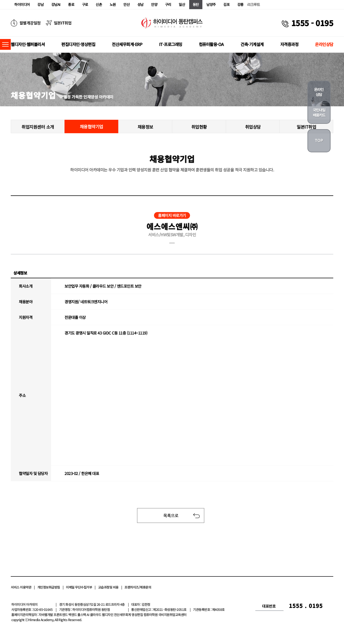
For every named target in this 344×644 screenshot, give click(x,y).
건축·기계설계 (252, 44)
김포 (226, 4)
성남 (140, 4)
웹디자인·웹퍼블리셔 (28, 44)
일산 (182, 4)
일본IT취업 (306, 127)
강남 (40, 4)
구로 (85, 4)
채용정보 (145, 127)
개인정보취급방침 (49, 587)
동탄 (196, 4)
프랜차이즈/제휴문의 (138, 587)
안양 (154, 4)
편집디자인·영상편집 (78, 44)
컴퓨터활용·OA (211, 44)
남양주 (211, 4)
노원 (113, 4)
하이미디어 (22, 4)
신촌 (99, 4)
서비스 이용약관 (21, 587)
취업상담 (253, 127)
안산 (126, 4)
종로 (71, 4)
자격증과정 (289, 44)
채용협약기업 (92, 126)
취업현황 (199, 127)
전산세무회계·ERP (127, 44)
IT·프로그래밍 (171, 44)
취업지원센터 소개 (38, 127)
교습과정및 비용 (108, 587)
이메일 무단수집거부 (79, 587)
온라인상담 (324, 44)
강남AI (56, 4)
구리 (168, 4)
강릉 (240, 4)
